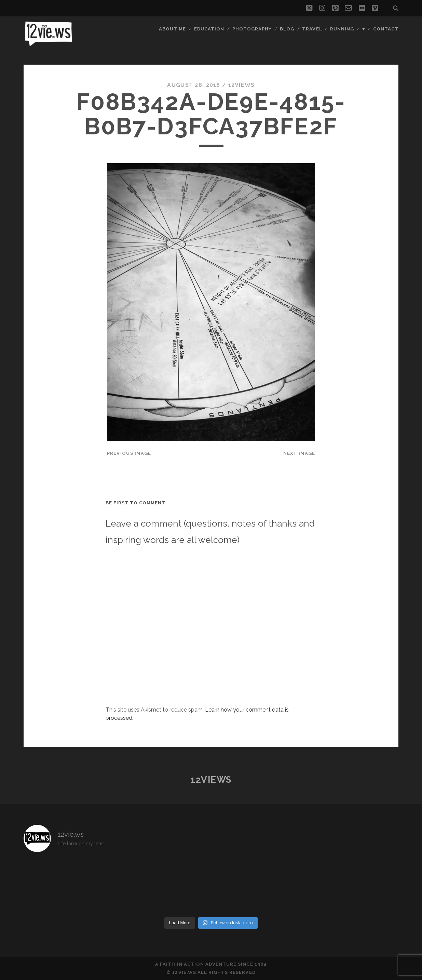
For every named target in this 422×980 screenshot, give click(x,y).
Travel (312, 29)
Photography (252, 29)
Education (209, 29)
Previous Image (129, 453)
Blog (287, 29)
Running (342, 29)
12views (242, 85)
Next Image (299, 453)
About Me (172, 29)
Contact (386, 29)
